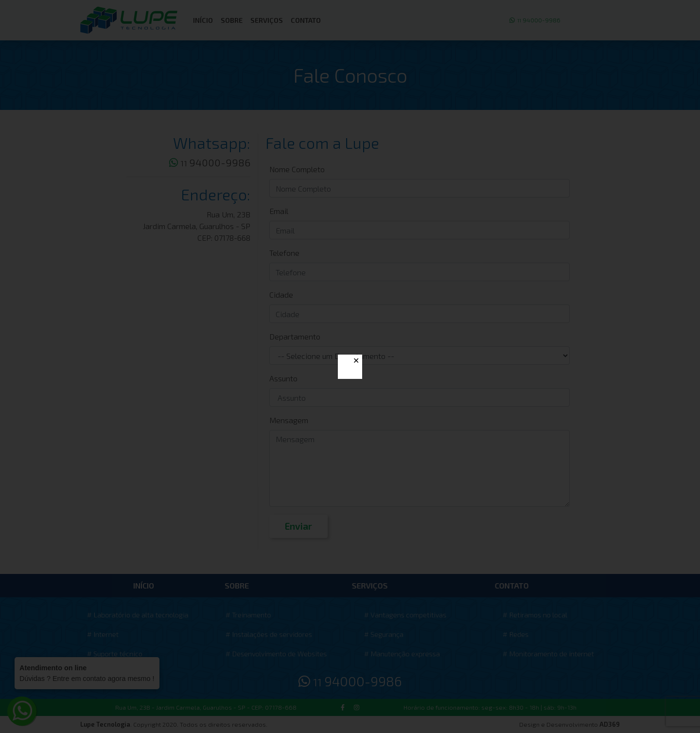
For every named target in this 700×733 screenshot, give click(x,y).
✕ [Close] (356, 361)
